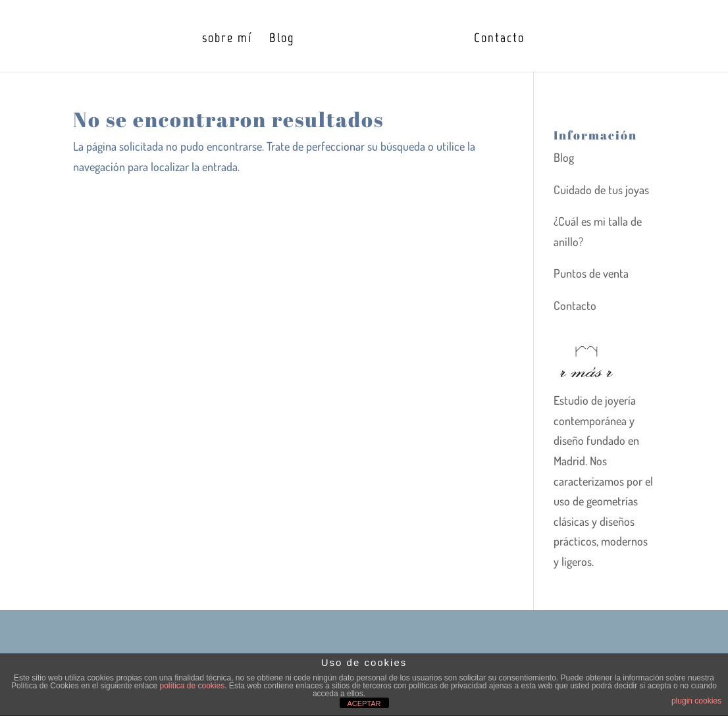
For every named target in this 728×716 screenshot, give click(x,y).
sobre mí (227, 39)
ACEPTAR (364, 703)
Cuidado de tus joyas (601, 190)
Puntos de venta (591, 273)
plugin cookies (696, 701)
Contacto (499, 39)
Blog (282, 39)
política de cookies (192, 686)
